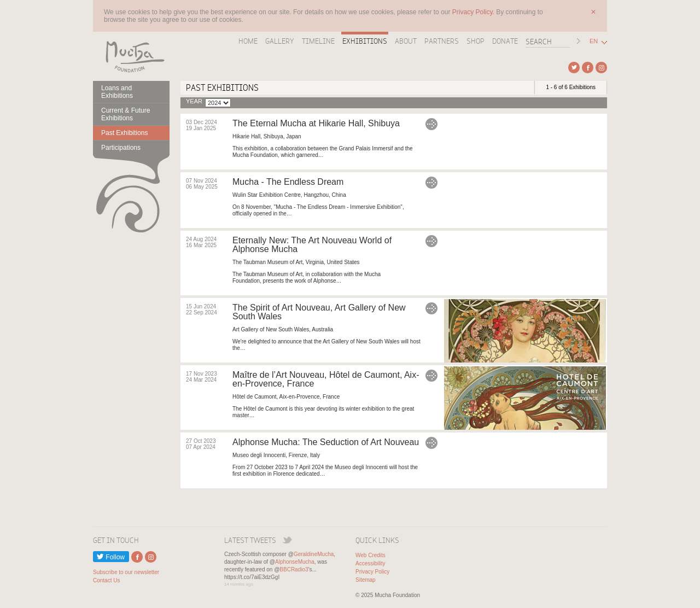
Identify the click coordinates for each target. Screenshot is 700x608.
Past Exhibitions (124, 133)
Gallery (280, 41)
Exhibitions (365, 41)
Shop (476, 41)
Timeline (318, 41)
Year (194, 101)
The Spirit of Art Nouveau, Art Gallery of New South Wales (319, 312)
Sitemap (366, 580)
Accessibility (370, 563)
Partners (442, 41)
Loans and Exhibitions (117, 92)
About (406, 41)
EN (594, 41)
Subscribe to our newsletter (126, 572)
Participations (121, 148)
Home (248, 41)
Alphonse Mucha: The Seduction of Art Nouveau (326, 442)
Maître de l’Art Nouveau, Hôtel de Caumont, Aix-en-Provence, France (326, 379)
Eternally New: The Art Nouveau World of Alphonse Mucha (312, 245)
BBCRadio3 (294, 569)
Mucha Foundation (131, 56)
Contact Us (106, 580)
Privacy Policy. (474, 12)
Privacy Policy (372, 572)
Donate (505, 41)
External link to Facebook (588, 68)
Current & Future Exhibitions (126, 114)
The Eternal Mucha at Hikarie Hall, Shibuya (316, 123)
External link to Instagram (601, 68)
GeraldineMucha (314, 554)
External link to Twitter (574, 68)
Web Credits (371, 555)
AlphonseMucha (295, 562)
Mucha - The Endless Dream (288, 182)
